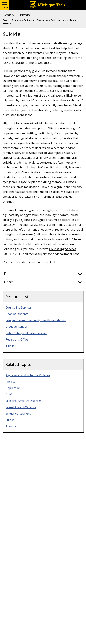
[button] (43, 274)
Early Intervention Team (63, 20)
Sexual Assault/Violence (21, 407)
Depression (13, 388)
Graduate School (16, 327)
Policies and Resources (36, 20)
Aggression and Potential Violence (28, 375)
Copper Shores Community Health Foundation (36, 320)
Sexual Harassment (18, 414)
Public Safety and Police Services (26, 333)
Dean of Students (16, 15)
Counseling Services (63, 249)
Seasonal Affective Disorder (23, 401)
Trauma (11, 426)
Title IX (10, 346)
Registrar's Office (17, 339)
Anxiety (10, 382)
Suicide (10, 420)
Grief (9, 394)
